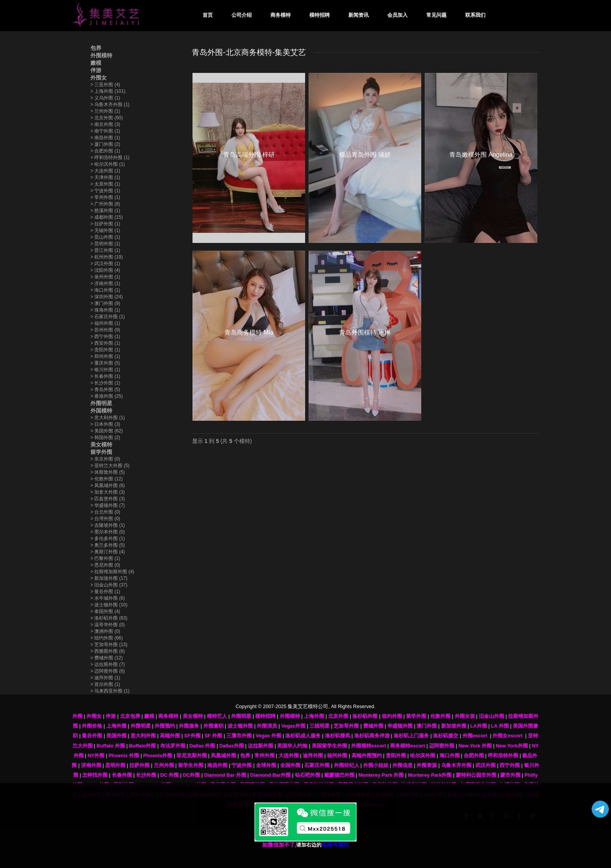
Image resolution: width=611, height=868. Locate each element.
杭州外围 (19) (107, 257)
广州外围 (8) (105, 204)
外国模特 (101, 411)
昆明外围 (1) (105, 244)
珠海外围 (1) (105, 310)
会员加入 (397, 15)
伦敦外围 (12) (107, 479)
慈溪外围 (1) (105, 211)
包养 (96, 48)
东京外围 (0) (105, 459)
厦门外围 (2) (105, 144)
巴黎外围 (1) (105, 558)
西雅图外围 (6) (108, 651)
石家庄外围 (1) (108, 317)
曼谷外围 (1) (105, 592)
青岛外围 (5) (105, 390)
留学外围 (101, 452)
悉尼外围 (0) (105, 565)
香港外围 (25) (107, 396)
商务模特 (281, 15)
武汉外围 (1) (105, 264)
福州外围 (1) (105, 323)
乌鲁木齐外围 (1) (110, 105)
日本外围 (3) (105, 424)
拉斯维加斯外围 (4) (112, 572)
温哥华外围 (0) (108, 625)
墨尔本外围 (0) (108, 532)
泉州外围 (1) (105, 277)
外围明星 (101, 403)
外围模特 (101, 55)
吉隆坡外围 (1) (108, 525)
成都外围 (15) (107, 217)
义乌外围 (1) (105, 98)
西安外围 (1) (105, 343)
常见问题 (436, 15)
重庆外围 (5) (105, 363)
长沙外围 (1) (105, 383)
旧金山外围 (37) (109, 585)
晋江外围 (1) (105, 250)
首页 (208, 15)
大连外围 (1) (105, 171)
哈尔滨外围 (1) (108, 164)
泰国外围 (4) (105, 611)
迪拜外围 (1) (105, 678)
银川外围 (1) (105, 370)
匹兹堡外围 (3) (108, 499)
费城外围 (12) (107, 658)
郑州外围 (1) (105, 356)
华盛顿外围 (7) (108, 505)
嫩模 (96, 63)
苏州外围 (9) (105, 330)
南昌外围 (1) (105, 138)
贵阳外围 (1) (105, 350)
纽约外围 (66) (107, 638)
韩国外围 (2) (105, 438)
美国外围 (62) (107, 431)
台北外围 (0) (105, 512)
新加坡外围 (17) (109, 578)
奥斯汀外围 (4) (108, 552)
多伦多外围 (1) (108, 539)
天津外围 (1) (105, 177)
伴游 (96, 70)
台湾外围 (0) (105, 519)
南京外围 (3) (105, 124)
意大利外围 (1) (108, 418)
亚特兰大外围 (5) (110, 466)
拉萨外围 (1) (105, 224)
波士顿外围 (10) (109, 605)
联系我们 (475, 15)
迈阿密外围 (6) (108, 671)
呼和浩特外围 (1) (110, 158)
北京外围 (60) (107, 118)
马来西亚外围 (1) (110, 691)
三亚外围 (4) (105, 85)
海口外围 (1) (105, 290)
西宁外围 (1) (105, 337)
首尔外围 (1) (105, 684)
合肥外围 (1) (105, 151)
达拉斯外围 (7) (108, 664)
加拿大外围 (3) (108, 492)
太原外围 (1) (105, 184)
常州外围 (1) (105, 197)
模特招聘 (320, 15)
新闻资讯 (358, 15)
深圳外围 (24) (107, 297)
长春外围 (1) (105, 376)
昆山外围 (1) (105, 237)
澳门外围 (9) (105, 303)
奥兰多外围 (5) (108, 545)
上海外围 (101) (108, 91)
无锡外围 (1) (105, 230)
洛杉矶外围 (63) (109, 618)
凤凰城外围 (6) (108, 485)
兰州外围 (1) (105, 111)
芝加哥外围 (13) (109, 645)
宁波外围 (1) (105, 191)
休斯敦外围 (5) (108, 472)
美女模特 (101, 445)
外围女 (99, 78)
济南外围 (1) (105, 283)
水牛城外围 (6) (108, 598)
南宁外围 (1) (105, 131)
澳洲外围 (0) (105, 631)
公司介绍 (242, 15)
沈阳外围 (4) (105, 270)
